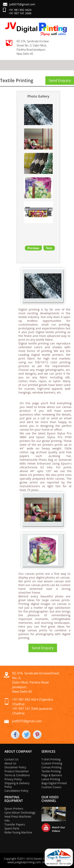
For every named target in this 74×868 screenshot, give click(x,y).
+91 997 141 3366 (20, 13)
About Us (10, 763)
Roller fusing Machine (18, 832)
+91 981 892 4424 (20, 10)
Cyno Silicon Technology (20, 813)
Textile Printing (51, 771)
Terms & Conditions (17, 775)
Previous (33, 248)
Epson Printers (14, 809)
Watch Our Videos (59, 829)
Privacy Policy (13, 779)
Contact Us (12, 759)
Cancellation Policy (16, 791)
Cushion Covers (51, 787)
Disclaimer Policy (15, 767)
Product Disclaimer (17, 771)
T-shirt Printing (51, 759)
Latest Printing (51, 779)
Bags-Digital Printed (54, 783)
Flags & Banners (52, 775)
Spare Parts (12, 828)
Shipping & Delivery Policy (17, 785)
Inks (7, 820)
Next (49, 248)
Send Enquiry (60, 80)
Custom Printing (52, 763)
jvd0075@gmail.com (22, 4)
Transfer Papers (15, 824)
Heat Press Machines (18, 816)
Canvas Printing (51, 767)
